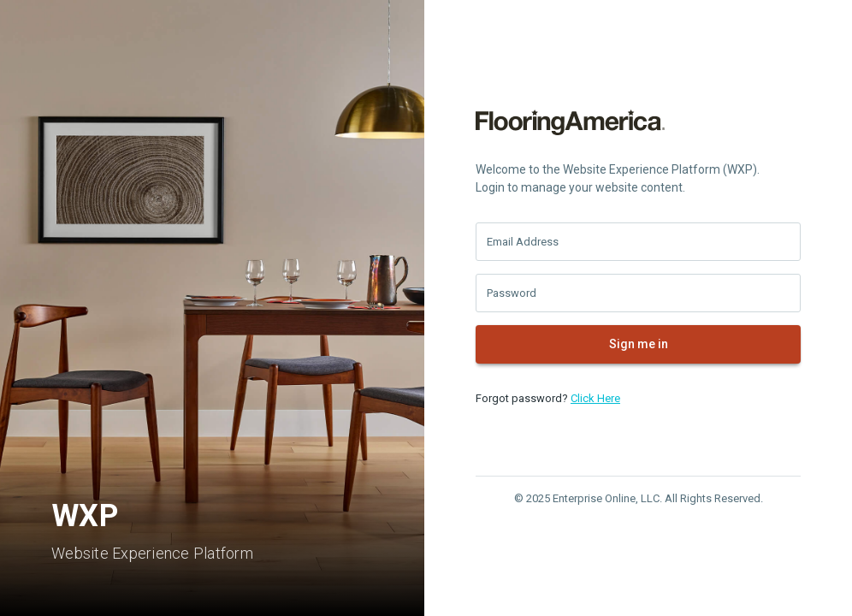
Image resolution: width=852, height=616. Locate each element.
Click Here (595, 398)
